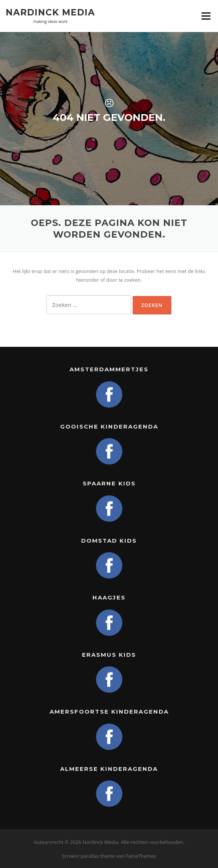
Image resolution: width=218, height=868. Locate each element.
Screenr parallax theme (89, 856)
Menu (206, 16)
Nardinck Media (50, 12)
